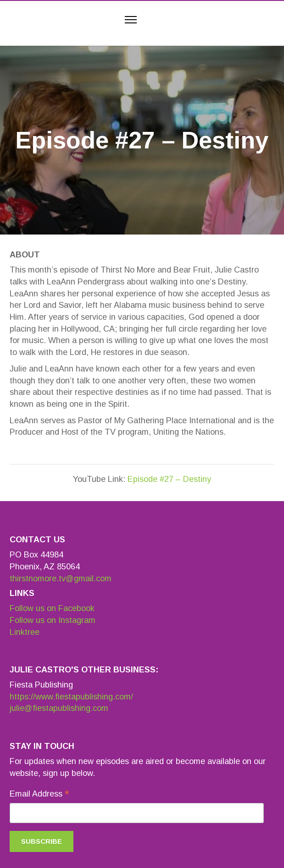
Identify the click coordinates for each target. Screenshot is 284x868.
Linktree (25, 632)
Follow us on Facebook (52, 608)
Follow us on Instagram (53, 620)
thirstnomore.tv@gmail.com (61, 579)
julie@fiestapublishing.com (59, 708)
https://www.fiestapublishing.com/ (71, 697)
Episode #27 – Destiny (169, 479)
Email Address (39, 795)
